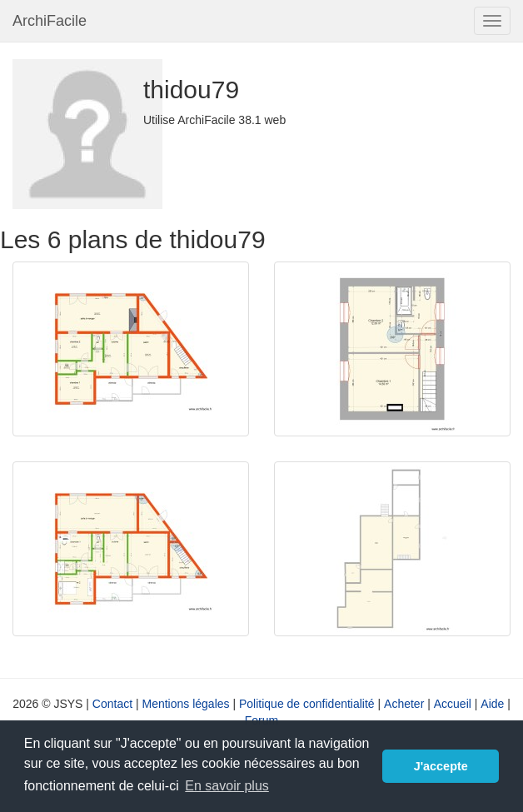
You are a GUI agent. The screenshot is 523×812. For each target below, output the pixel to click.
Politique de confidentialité (307, 704)
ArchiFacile (50, 21)
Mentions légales (185, 704)
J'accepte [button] (441, 766)
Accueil (453, 704)
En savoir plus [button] (227, 786)
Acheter (404, 704)
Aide (492, 704)
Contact (112, 704)
